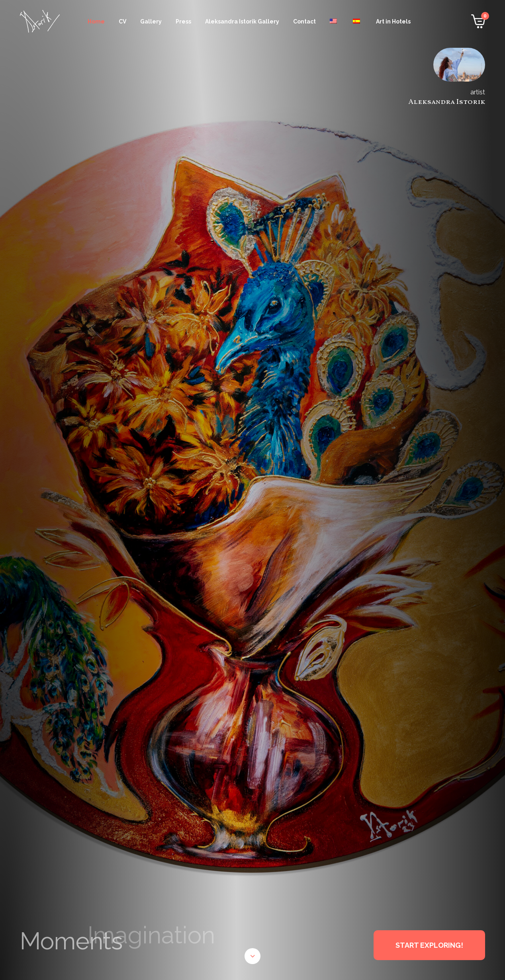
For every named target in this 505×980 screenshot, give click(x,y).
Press (183, 21)
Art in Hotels (393, 21)
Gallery (151, 21)
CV (122, 21)
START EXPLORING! (429, 945)
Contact (304, 21)
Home (96, 21)
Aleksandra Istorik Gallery (242, 21)
